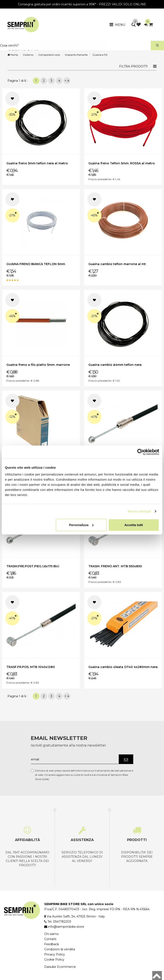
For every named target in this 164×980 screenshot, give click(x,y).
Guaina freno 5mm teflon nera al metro (37, 163)
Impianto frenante (76, 55)
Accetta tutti (134, 525)
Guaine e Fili (100, 55)
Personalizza (81, 525)
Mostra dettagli (139, 511)
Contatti (50, 939)
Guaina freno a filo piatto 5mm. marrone (38, 365)
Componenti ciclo (49, 55)
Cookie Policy (54, 960)
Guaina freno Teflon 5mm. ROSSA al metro (122, 163)
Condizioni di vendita (60, 949)
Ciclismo (28, 55)
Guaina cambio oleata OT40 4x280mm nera (123, 667)
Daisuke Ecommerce (60, 967)
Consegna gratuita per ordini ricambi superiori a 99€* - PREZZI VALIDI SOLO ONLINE (82, 4)
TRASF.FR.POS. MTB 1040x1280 (31, 667)
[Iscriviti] (126, 759)
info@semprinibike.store (66, 927)
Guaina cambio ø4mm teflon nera (115, 365)
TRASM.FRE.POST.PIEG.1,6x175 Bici (33, 566)
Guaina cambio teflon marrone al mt (117, 264)
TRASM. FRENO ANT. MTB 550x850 (115, 566)
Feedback (52, 944)
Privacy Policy (55, 954)
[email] (75, 759)
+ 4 (67, 81)
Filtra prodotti (133, 66)
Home (13, 55)
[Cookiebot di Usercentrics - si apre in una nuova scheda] (140, 452)
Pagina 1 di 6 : (18, 81)
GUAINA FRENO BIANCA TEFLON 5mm (36, 264)
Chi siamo (51, 934)
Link (46, 779)
